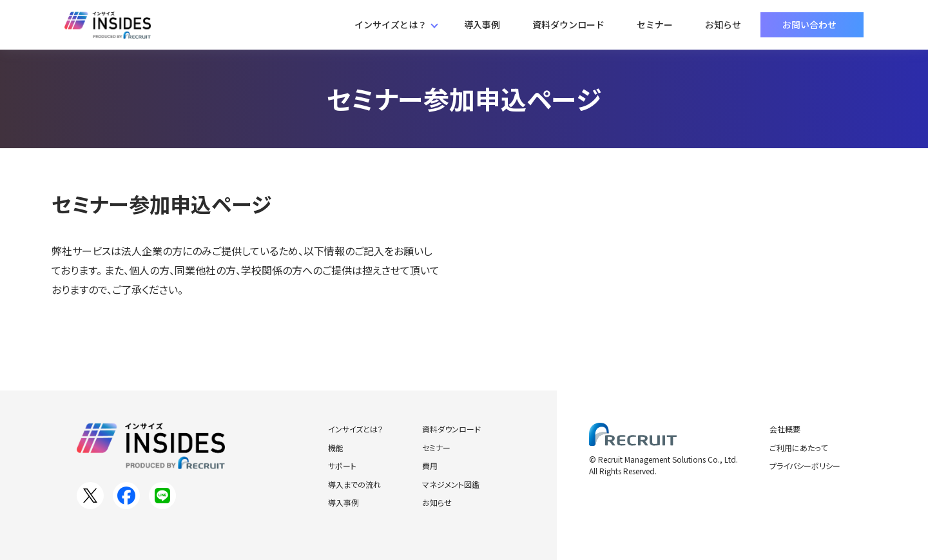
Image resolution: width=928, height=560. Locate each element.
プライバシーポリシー (805, 466)
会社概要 (785, 429)
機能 (336, 448)
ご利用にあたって (798, 448)
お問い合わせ (809, 24)
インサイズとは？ (391, 24)
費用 (430, 466)
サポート (342, 466)
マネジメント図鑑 (451, 484)
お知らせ (723, 24)
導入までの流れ (354, 484)
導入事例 (482, 24)
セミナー (655, 24)
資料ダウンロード (568, 24)
